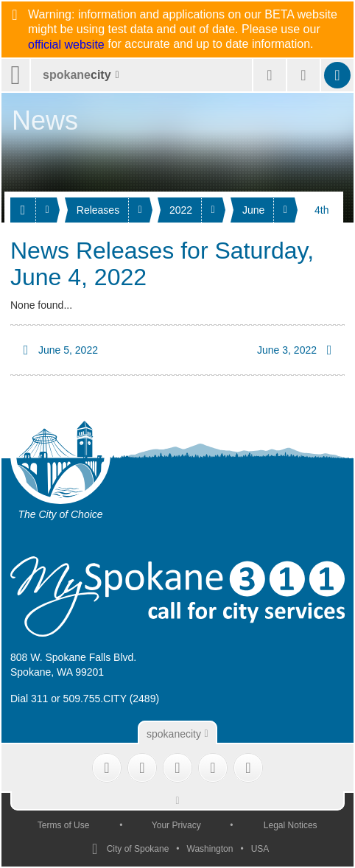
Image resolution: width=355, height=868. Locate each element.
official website (66, 45)
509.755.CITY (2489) (112, 699)
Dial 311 (29, 699)
